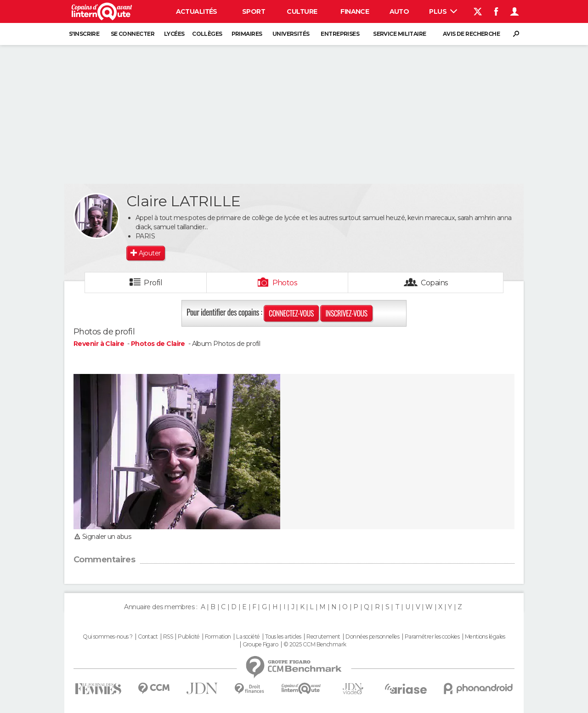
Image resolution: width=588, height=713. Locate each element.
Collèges (207, 34)
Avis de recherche (471, 34)
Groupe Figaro (260, 645)
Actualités (197, 11)
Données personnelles (372, 637)
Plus (443, 11)
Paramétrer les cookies (432, 637)
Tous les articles (283, 637)
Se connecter (133, 34)
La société (248, 637)
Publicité (189, 637)
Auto (399, 11)
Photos (285, 283)
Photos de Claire (158, 344)
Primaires (247, 34)
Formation (218, 637)
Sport (254, 11)
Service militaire (399, 34)
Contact (148, 637)
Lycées (174, 34)
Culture (302, 11)
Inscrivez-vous (346, 313)
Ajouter (150, 253)
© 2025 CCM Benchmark (315, 645)
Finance (355, 11)
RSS (168, 637)
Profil (153, 283)
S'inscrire (84, 34)
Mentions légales (485, 637)
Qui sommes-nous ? (107, 637)
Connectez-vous (291, 313)
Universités (291, 34)
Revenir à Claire (99, 344)
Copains (434, 283)
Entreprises (340, 34)
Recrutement (323, 637)
